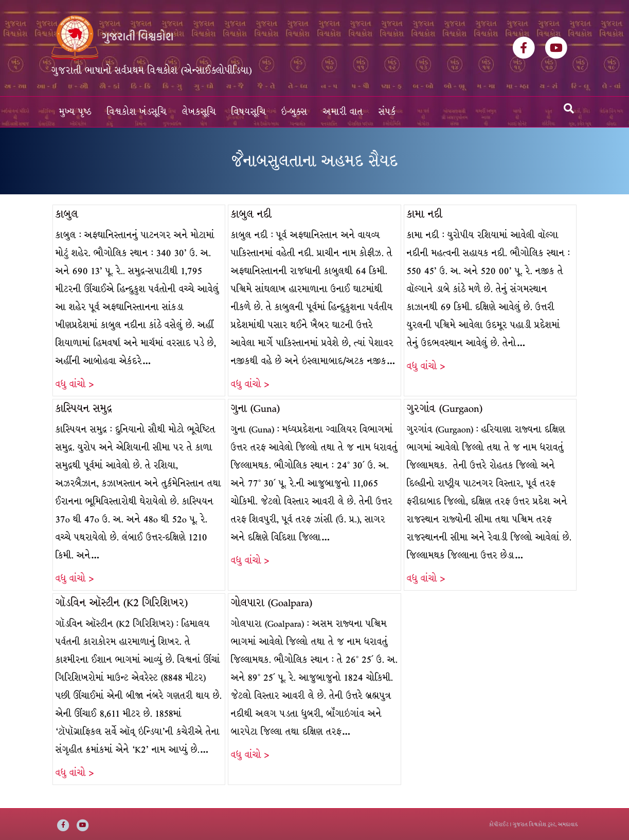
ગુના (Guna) (255, 408)
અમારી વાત (343, 112)
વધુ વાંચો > (75, 384)
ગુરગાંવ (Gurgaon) (445, 408)
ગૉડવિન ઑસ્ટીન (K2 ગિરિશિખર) (122, 603)
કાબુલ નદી (251, 214)
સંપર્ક (387, 112)
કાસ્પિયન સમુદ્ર (84, 408)
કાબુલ (67, 214)
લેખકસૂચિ (199, 112)
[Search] (569, 108)
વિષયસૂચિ (249, 112)
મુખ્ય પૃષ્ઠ (75, 112)
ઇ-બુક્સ (294, 112)
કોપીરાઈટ (499, 824)
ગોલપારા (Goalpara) (272, 603)
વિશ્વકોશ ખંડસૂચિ (137, 112)
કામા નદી (425, 214)
